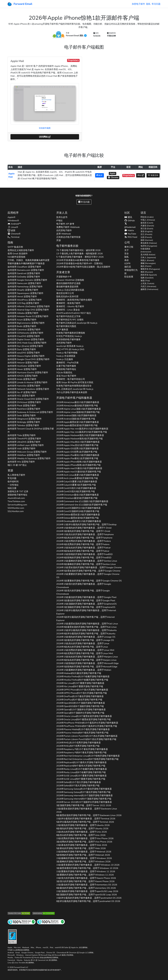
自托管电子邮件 (64, 230)
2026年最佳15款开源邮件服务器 (78, 402)
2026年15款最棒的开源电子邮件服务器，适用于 (87, 561)
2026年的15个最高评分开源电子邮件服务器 (87, 723)
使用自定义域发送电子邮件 (21, 250)
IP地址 (59, 221)
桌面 (11, 230)
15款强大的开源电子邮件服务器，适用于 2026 (86, 878)
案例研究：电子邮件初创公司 (71, 379)
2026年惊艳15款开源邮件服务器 (79, 462)
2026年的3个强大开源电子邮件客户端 (82, 693)
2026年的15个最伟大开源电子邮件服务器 (81, 762)
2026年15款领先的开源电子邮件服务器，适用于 (84, 528)
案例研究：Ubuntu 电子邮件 (70, 306)
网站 (141, 175)
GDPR (127, 264)
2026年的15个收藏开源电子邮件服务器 (83, 677)
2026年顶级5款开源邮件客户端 (82, 505)
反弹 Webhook (64, 234)
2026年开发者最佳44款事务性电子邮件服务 (78, 260)
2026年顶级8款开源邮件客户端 (78, 412)
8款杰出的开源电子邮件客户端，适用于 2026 (81, 835)
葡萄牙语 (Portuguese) (150, 269)
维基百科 (153, 175)
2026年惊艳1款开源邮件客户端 (78, 465)
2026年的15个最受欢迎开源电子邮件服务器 (84, 716)
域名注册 (12, 488)
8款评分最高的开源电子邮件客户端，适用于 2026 (88, 901)
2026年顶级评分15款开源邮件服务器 (78, 508)
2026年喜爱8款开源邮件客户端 (77, 478)
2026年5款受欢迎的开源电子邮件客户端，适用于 (88, 571)
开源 (59, 240)
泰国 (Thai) (145, 281)
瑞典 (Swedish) (147, 278)
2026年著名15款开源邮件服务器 (78, 455)
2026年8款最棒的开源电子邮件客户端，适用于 (86, 564)
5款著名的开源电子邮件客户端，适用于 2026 (81, 848)
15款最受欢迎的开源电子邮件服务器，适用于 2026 (87, 810)
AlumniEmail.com (16, 498)
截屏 (100, 175)
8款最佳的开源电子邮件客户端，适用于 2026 (86, 888)
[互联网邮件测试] (51, 922)
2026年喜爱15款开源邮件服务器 (78, 475)
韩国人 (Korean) (147, 260)
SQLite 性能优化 (64, 373)
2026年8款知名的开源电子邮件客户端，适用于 (83, 551)
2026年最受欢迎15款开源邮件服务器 (78, 422)
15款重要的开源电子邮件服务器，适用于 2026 (86, 872)
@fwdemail (130, 226)
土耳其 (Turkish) (147, 284)
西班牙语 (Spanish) (149, 275)
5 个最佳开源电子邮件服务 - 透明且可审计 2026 (80, 257)
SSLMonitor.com (16, 511)
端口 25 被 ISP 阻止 (17, 465)
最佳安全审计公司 (65, 293)
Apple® (11, 217)
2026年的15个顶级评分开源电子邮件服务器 (81, 710)
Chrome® (14, 234)
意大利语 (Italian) (148, 255)
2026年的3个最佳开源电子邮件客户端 (79, 700)
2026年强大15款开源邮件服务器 (76, 488)
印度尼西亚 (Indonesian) (146, 250)
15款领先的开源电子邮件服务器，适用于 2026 (83, 825)
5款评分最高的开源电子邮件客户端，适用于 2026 (85, 822)
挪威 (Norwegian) (148, 263)
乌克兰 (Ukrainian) (148, 286)
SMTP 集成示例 (15, 247)
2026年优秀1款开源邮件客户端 (77, 452)
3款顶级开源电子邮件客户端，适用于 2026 (84, 805)
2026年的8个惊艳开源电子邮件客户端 (87, 759)
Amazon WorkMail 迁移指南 (70, 280)
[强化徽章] (12, 936)
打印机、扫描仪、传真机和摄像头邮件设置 (29, 260)
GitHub (130, 221)
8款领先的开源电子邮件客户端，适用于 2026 (82, 829)
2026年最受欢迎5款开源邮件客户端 (77, 425)
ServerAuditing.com (17, 505)
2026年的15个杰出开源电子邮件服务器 (87, 736)
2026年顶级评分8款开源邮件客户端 (78, 511)
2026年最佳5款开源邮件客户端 (79, 472)
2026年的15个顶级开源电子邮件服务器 (81, 703)
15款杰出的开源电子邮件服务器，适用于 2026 (82, 832)
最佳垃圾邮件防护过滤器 (68, 283)
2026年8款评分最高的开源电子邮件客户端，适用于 (86, 634)
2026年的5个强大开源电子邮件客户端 (78, 786)
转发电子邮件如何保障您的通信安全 (74, 386)
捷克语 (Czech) (147, 223)
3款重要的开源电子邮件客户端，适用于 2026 (85, 875)
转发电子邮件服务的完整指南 (71, 333)
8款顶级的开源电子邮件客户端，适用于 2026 (87, 895)
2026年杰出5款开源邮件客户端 (77, 445)
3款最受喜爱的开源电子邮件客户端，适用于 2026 (87, 868)
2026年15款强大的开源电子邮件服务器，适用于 (84, 586)
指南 (10, 243)
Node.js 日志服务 (65, 359)
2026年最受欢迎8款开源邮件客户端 (77, 518)
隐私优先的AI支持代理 (67, 297)
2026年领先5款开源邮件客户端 (79, 439)
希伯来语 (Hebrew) (149, 243)
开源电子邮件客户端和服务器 (74, 398)
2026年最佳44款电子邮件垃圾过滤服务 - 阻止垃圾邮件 (83, 267)
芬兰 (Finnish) (146, 234)
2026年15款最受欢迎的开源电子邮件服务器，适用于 (87, 624)
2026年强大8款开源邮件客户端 (76, 492)
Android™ (14, 224)
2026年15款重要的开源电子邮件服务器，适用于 (88, 576)
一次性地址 (13, 485)
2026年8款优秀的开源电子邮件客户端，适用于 (83, 544)
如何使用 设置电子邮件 (24, 267)
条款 (127, 260)
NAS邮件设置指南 (16, 257)
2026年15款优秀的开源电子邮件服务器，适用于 (84, 541)
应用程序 (13, 213)
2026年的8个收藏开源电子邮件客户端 (81, 772)
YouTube (130, 234)
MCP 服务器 (62, 330)
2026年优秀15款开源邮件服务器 (77, 449)
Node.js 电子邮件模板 (67, 353)
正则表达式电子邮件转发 (68, 237)
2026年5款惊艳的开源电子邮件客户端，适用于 (87, 667)
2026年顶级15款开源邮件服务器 (79, 409)
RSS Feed (131, 237)
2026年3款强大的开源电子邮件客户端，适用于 (83, 592)
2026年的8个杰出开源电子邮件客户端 (86, 739)
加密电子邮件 (138, 4)
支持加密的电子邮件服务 (68, 340)
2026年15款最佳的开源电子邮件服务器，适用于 (86, 597)
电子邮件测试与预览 (66, 326)
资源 (10, 471)
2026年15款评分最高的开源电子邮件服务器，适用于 (86, 612)
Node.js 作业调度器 (66, 356)
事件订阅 (129, 247)
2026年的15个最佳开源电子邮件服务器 (80, 696)
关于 (127, 250)
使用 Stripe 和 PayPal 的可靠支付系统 (75, 382)
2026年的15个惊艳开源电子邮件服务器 (88, 756)
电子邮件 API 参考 (65, 224)
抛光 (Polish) (146, 266)
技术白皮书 (62, 217)
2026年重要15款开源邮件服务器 (77, 482)
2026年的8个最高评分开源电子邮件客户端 (87, 726)
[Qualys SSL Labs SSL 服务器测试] (19, 913)
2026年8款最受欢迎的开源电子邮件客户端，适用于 (86, 627)
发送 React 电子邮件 (66, 376)
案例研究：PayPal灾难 (67, 363)
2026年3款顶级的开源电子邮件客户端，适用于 (86, 607)
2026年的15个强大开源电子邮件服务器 (82, 690)
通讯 (128, 217)
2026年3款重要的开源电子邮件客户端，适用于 (89, 581)
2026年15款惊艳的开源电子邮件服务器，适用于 (84, 554)
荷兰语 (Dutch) (147, 229)
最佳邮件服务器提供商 (67, 287)
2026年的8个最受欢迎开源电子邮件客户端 (83, 720)
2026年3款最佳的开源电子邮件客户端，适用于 (86, 601)
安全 (127, 254)
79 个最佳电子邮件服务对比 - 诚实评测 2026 (78, 250)
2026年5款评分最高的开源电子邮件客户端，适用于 (86, 619)
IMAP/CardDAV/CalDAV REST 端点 (74, 313)
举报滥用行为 (131, 270)
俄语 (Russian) (147, 272)
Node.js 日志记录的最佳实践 (70, 290)
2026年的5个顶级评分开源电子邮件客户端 (80, 713)
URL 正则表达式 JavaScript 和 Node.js (75, 389)
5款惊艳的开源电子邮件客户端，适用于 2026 (83, 855)
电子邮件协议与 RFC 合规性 (70, 320)
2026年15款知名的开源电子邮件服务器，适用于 (84, 548)
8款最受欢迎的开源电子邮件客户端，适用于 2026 (89, 815)
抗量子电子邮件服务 (66, 366)
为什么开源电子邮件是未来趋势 (72, 392)
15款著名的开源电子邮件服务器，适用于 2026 (82, 845)
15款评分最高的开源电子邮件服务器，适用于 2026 (86, 819)
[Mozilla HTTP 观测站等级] (44, 913)
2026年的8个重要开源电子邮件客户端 (80, 686)
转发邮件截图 (45, 128)
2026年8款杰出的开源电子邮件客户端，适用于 (84, 538)
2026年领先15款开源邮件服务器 (80, 435)
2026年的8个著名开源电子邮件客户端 (81, 753)
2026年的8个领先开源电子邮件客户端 (82, 733)
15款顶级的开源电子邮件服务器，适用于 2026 (87, 891)
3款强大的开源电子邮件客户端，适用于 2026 (85, 881)
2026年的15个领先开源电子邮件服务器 (83, 729)
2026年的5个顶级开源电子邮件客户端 (84, 799)
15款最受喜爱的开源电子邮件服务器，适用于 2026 (88, 865)
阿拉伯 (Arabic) (147, 217)
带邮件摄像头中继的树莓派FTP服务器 (26, 264)
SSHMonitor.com (16, 508)
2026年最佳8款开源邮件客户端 (77, 406)
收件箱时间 (13, 482)
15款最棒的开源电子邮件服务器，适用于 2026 (84, 858)
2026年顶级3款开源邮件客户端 (76, 419)
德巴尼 (128, 267)
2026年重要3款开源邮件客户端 (76, 485)
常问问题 (156, 4)
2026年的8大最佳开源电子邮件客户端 (79, 673)
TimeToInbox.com (16, 501)
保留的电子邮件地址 (17, 495)
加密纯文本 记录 (18, 492)
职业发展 (129, 277)
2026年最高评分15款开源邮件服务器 (82, 429)
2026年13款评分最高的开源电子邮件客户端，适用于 (86, 525)
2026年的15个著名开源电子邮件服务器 (82, 749)
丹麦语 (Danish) (147, 226)
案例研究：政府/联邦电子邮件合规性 (74, 300)
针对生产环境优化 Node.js (69, 336)
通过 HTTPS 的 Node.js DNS (70, 349)
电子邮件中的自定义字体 (68, 316)
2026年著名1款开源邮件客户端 (77, 458)
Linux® (13, 227)
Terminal (13, 237)
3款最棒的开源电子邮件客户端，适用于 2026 (83, 862)
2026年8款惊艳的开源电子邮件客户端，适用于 (84, 558)
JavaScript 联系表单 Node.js (70, 346)
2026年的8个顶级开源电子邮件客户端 (80, 706)
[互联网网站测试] (22, 922)
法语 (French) (146, 237)
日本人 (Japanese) (148, 258)
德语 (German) (147, 240)
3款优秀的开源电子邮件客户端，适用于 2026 (84, 842)
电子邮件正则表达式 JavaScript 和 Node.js (77, 323)
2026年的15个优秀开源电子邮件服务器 (79, 743)
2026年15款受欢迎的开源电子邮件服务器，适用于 (89, 568)
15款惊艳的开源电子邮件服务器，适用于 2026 (84, 852)
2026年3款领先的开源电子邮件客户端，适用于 (83, 531)
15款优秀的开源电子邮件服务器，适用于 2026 (85, 838)
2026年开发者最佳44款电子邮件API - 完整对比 (80, 264)
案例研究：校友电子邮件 (68, 303)
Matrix (129, 230)
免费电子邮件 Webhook (68, 227)
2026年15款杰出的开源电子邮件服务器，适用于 (85, 534)
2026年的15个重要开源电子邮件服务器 (80, 683)
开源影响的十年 (64, 277)
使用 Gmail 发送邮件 (18, 254)
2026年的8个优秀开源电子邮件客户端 (78, 746)
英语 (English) (147, 232)
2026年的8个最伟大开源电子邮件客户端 (81, 766)
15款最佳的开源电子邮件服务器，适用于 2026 (87, 885)
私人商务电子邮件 (16, 475)
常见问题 (84, 202)
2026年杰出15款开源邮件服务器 (78, 442)
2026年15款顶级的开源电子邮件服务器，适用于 (86, 604)
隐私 (148, 4)
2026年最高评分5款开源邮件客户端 (82, 432)
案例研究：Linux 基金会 (68, 310)
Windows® (13, 221)
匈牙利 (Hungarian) (149, 246)
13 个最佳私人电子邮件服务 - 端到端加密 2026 (80, 254)
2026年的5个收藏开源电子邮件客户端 (82, 680)
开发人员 (62, 213)
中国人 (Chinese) (148, 220)
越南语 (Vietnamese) (149, 289)
